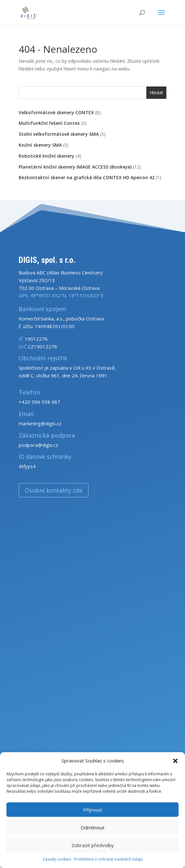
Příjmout (92, 810)
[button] (175, 761)
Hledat (156, 92)
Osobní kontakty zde (54, 490)
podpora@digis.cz (38, 445)
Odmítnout (93, 827)
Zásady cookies (57, 859)
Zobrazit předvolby (93, 845)
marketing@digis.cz (40, 423)
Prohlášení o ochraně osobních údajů (108, 859)
